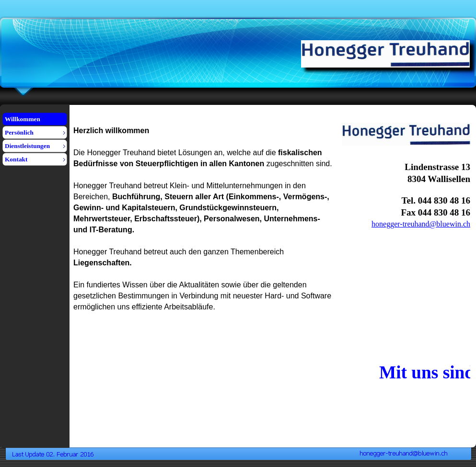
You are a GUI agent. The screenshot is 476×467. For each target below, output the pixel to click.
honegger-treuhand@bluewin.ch (421, 224)
